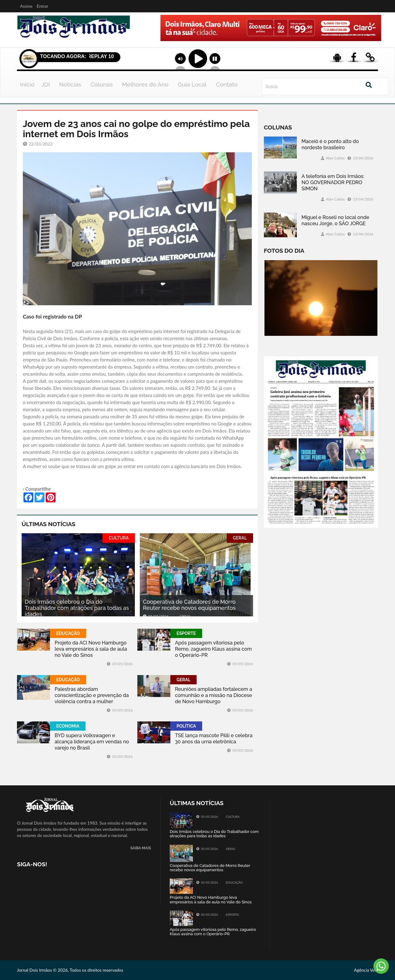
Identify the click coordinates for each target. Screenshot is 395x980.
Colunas (102, 84)
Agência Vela (366, 970)
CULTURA (119, 538)
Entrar (43, 6)
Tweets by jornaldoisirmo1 (304, 803)
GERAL (240, 538)
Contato (227, 84)
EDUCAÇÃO (68, 633)
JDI (46, 84)
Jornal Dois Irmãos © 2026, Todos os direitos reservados (70, 970)
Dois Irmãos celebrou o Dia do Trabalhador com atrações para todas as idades (77, 608)
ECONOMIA (68, 726)
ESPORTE (186, 633)
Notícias (70, 84)
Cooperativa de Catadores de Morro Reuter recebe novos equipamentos (189, 605)
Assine (26, 6)
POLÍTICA (186, 726)
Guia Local (192, 84)
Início (27, 84)
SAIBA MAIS (141, 848)
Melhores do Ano (145, 84)
